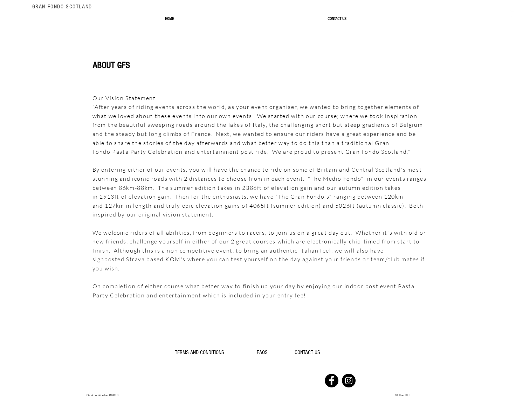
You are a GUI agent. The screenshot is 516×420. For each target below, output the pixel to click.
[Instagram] (349, 381)
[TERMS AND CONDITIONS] (199, 353)
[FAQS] (262, 353)
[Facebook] (332, 381)
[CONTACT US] (308, 353)
